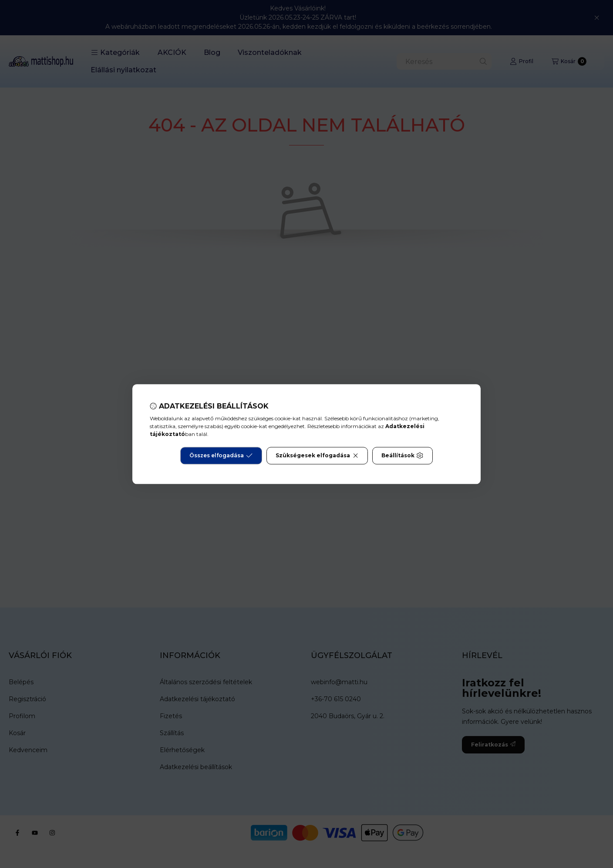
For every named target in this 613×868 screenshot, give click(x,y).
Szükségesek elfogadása (317, 456)
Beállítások (402, 456)
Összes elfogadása (221, 456)
